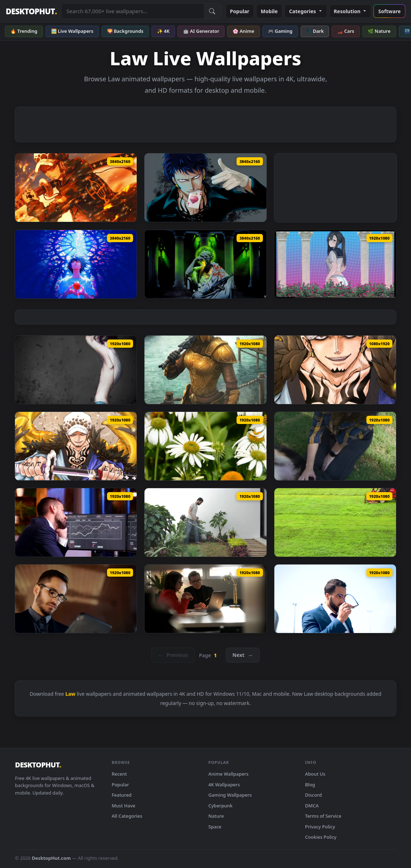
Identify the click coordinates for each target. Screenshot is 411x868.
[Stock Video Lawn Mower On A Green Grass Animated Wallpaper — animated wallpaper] (335, 522)
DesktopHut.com (51, 858)
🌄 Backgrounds (125, 31)
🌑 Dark (315, 31)
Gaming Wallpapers (230, 795)
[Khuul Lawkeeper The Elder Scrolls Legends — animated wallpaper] (205, 370)
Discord (313, 795)
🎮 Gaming (280, 31)
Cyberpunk (220, 806)
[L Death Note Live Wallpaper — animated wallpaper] (76, 264)
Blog (310, 785)
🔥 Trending (24, 31)
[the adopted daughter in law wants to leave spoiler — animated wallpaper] (335, 264)
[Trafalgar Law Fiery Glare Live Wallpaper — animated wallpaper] (76, 188)
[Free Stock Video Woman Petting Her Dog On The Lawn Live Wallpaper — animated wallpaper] (335, 446)
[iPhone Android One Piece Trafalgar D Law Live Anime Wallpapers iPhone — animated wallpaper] (335, 370)
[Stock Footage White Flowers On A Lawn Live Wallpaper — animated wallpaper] (205, 446)
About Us (315, 774)
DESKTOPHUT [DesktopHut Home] (31, 11)
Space (215, 827)
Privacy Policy (320, 827)
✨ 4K (163, 31)
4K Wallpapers (224, 785)
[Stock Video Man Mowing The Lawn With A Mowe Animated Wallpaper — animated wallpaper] (205, 522)
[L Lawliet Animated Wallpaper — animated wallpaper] (76, 370)
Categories (306, 11)
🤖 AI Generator (201, 31)
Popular (240, 11)
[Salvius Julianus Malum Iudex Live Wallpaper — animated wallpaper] (205, 264)
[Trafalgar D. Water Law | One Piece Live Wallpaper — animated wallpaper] (205, 188)
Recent (119, 774)
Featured (122, 795)
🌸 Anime (243, 31)
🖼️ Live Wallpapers (72, 31)
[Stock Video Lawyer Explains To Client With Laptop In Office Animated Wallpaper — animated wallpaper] (205, 599)
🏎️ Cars (346, 31)
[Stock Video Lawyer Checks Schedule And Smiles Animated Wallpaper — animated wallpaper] (76, 599)
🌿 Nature (379, 31)
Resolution (351, 11)
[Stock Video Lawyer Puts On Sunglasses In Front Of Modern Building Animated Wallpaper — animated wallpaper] (335, 599)
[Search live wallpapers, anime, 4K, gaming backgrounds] (132, 11)
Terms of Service (323, 816)
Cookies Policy (321, 837)
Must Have (123, 806)
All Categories (127, 816)
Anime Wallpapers (229, 774)
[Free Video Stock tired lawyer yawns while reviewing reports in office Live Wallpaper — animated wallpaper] (76, 522)
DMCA (312, 806)
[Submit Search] (212, 11)
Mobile (269, 11)
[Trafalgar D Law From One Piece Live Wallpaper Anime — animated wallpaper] (76, 446)
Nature (216, 816)
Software (389, 11)
